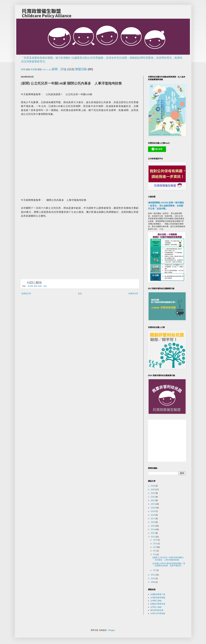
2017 (153, 519)
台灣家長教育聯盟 (158, 598)
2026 (153, 486)
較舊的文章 (133, 294)
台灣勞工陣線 (156, 601)
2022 (153, 500)
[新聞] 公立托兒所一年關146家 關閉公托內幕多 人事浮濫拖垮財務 (168, 559)
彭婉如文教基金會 (158, 604)
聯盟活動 (81, 69)
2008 (153, 582)
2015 (153, 526)
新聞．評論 (59, 69)
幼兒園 (34, 69)
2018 (153, 515)
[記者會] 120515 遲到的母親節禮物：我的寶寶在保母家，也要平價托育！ (169, 565)
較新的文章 (26, 294)
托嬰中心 (45, 70)
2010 (153, 578)
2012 (153, 537)
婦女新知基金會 (157, 610)
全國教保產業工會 (158, 594)
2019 (153, 511)
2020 (153, 508)
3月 (155, 570)
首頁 (80, 294)
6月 (155, 551)
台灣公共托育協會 (158, 613)
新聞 (35, 286)
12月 (155, 540)
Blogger (112, 630)
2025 (153, 490)
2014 (153, 529)
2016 (153, 522)
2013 (153, 533)
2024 (153, 493)
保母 (23, 69)
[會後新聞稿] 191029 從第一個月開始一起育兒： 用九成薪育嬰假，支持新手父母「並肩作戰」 (166, 206)
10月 (155, 544)
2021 (153, 504)
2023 (153, 497)
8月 (155, 547)
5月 (155, 554)
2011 (153, 575)
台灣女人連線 (156, 607)
